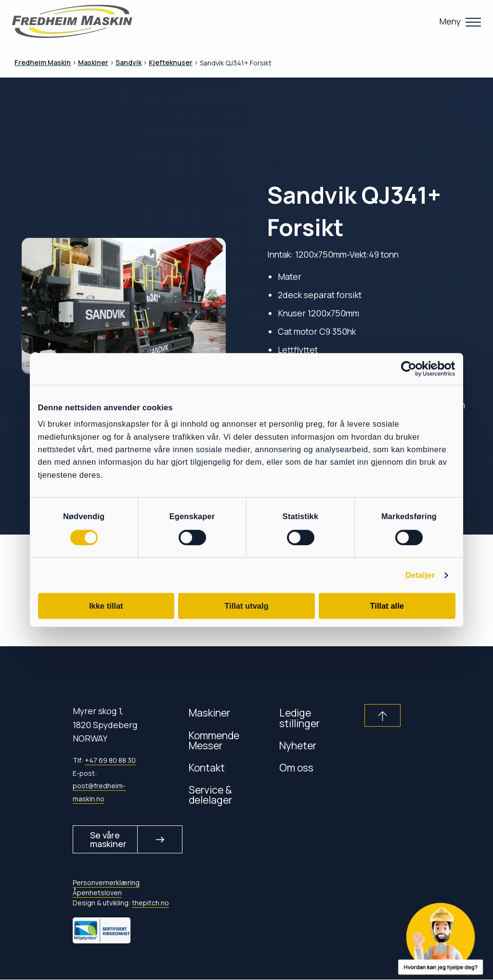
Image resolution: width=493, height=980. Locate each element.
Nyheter (298, 745)
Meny (450, 21)
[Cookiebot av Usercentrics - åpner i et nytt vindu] (413, 369)
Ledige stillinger (299, 718)
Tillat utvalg (246, 606)
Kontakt (207, 767)
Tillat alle (387, 606)
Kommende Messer (214, 740)
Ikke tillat (106, 606)
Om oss (296, 767)
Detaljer (420, 575)
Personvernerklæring (106, 882)
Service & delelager (210, 795)
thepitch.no (150, 903)
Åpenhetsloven (97, 893)
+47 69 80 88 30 (110, 760)
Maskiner (209, 712)
